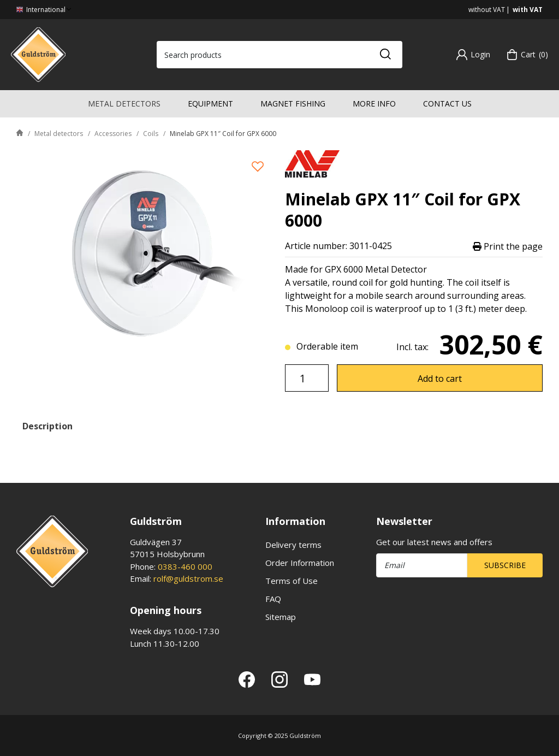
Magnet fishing (293, 104)
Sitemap (281, 617)
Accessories (113, 134)
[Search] (385, 55)
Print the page (508, 246)
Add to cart (440, 379)
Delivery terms (293, 545)
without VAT (487, 10)
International (45, 10)
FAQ (273, 599)
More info (374, 104)
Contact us (447, 104)
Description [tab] (47, 426)
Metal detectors (124, 104)
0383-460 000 (185, 566)
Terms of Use (292, 581)
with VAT (528, 10)
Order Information (300, 563)
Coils (151, 134)
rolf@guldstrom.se (188, 578)
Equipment (210, 104)
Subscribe (505, 565)
